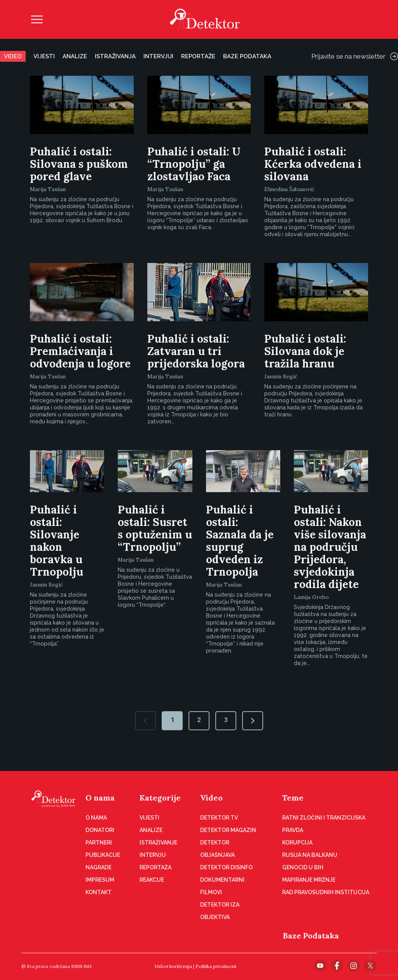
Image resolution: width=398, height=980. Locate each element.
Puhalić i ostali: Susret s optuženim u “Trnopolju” (155, 528)
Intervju (153, 855)
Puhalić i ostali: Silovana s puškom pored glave (79, 164)
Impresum (100, 880)
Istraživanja (115, 56)
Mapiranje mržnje (309, 880)
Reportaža (155, 867)
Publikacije (103, 855)
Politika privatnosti (216, 966)
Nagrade (99, 867)
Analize (75, 56)
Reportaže (198, 56)
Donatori (100, 830)
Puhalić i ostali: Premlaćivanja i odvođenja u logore (80, 351)
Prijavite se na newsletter (355, 56)
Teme (293, 798)
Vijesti (44, 56)
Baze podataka (247, 56)
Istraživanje (158, 842)
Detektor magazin (228, 830)
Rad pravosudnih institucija (326, 892)
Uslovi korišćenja (173, 966)
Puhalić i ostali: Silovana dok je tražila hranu (305, 351)
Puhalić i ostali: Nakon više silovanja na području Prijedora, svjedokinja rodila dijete (330, 547)
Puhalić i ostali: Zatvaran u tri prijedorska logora (196, 351)
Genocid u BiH (303, 867)
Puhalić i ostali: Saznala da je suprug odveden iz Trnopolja (240, 541)
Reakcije (152, 880)
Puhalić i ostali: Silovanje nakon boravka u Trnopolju (57, 541)
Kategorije (160, 798)
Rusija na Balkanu (310, 855)
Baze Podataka (311, 936)
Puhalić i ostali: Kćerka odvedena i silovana (313, 164)
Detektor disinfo (226, 867)
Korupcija (297, 842)
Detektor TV (219, 818)
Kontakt (99, 892)
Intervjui (158, 56)
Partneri (99, 842)
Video (13, 56)
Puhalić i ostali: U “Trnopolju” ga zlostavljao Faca (194, 164)
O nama (100, 798)
